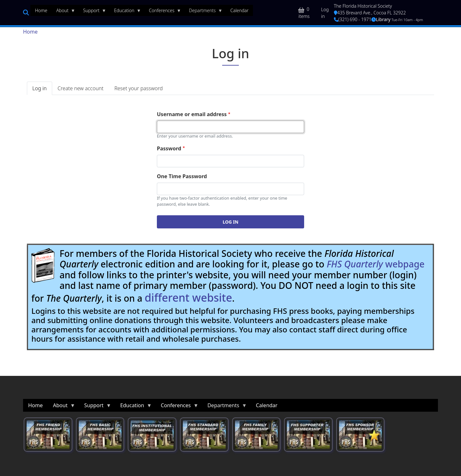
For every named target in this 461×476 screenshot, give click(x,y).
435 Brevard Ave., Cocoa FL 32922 (370, 13)
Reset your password (138, 88)
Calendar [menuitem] (239, 10)
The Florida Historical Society (363, 6)
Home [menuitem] (41, 10)
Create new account (81, 88)
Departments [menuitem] (203, 12)
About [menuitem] (64, 12)
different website (188, 297)
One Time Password (182, 176)
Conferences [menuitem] (163, 12)
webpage (376, 264)
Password (169, 148)
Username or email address (192, 114)
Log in (325, 13)
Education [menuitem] (125, 12)
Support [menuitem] (93, 12)
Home (30, 32)
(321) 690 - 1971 (353, 19)
